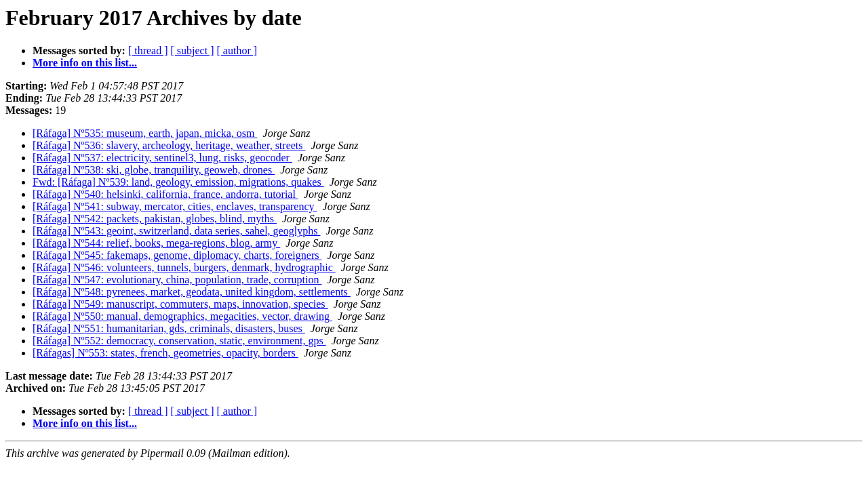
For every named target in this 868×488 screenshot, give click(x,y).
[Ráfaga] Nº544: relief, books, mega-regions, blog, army (156, 243)
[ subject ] (193, 50)
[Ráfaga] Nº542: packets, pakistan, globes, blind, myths (155, 219)
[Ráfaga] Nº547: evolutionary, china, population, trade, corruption (177, 280)
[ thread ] (148, 50)
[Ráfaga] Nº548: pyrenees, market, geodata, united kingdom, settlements (192, 292)
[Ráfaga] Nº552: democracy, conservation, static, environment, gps (179, 341)
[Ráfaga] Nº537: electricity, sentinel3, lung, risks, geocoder (162, 158)
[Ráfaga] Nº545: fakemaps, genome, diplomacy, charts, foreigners (177, 255)
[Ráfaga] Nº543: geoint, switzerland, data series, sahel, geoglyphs (176, 231)
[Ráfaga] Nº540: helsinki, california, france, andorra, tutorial (165, 194)
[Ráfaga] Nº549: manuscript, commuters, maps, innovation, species (180, 304)
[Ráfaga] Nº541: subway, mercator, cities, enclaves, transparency (175, 206)
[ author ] (237, 50)
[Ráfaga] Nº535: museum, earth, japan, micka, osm (145, 133)
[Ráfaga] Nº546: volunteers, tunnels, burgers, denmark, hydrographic (184, 267)
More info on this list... (85, 63)
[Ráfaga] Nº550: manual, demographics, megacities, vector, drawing (182, 316)
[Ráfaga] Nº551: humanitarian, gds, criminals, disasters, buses (169, 328)
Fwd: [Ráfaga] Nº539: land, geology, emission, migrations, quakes (178, 182)
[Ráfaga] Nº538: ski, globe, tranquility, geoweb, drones (154, 170)
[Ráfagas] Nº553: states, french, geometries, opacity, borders (165, 353)
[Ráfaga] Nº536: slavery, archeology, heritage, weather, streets (169, 145)
